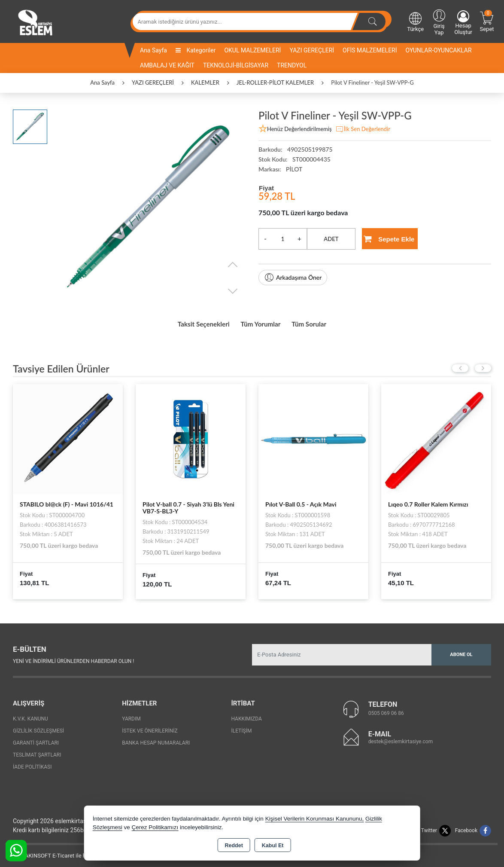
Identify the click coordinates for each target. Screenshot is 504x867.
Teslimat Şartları (37, 751)
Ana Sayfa (153, 50)
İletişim (241, 727)
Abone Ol (461, 651)
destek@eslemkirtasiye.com (401, 738)
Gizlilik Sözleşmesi (38, 727)
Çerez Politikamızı (155, 827)
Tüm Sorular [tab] (324, 322)
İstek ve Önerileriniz (150, 727)
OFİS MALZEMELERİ (370, 50)
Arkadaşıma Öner (293, 278)
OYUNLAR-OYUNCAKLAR (439, 50)
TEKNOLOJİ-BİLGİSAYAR (236, 65)
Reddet (234, 846)
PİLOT (294, 169)
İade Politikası (32, 763)
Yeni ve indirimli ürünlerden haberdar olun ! (73, 658)
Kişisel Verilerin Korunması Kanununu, (315, 819)
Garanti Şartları (36, 739)
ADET (331, 239)
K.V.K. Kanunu (30, 715)
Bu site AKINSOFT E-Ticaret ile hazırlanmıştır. (62, 852)
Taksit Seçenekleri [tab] (190, 322)
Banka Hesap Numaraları (156, 739)
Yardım (131, 715)
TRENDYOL (292, 65)
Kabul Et (273, 846)
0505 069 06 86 (386, 710)
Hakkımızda (246, 715)
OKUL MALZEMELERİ (252, 50)
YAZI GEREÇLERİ (312, 50)
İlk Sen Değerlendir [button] (363, 129)
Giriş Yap (439, 22)
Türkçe (415, 21)
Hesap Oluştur (463, 23)
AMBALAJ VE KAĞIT (167, 65)
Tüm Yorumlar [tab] (262, 322)
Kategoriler (196, 50)
